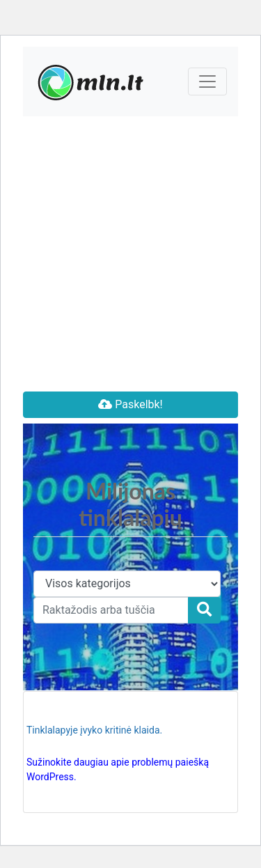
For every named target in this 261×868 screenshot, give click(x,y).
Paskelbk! (130, 404)
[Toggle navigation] (207, 82)
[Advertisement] (130, 254)
